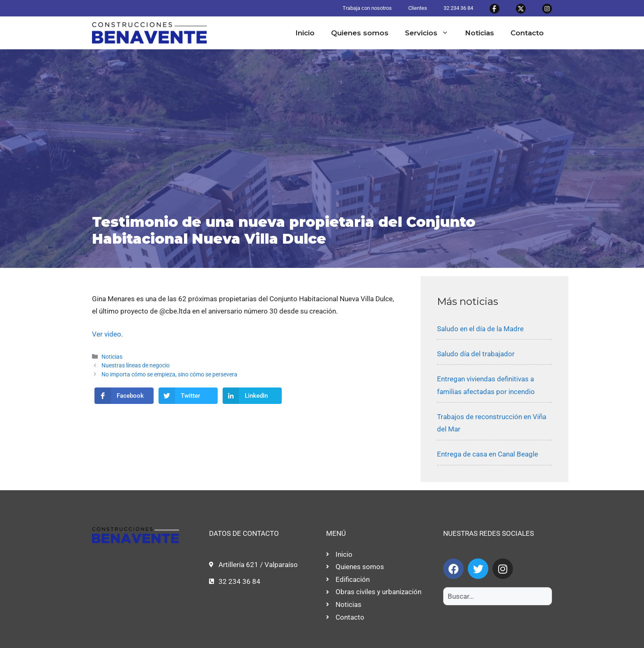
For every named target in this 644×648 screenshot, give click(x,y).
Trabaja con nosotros (367, 8)
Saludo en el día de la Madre (480, 329)
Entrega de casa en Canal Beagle (488, 454)
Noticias (480, 33)
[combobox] (498, 596)
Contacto (527, 33)
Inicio (305, 33)
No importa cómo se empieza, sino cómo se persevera (169, 375)
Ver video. (107, 334)
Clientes (418, 8)
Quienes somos (360, 33)
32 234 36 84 (458, 8)
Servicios (431, 33)
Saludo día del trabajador (476, 354)
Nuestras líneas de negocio (136, 366)
